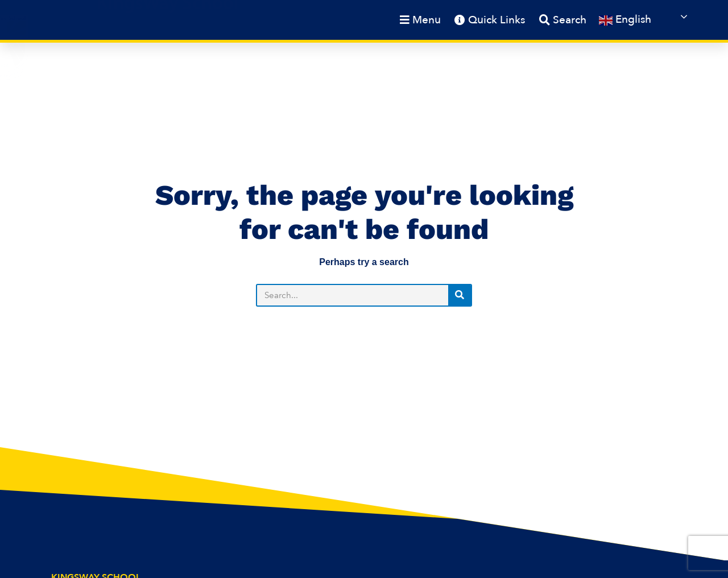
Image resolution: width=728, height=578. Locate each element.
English (625, 20)
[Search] (460, 295)
